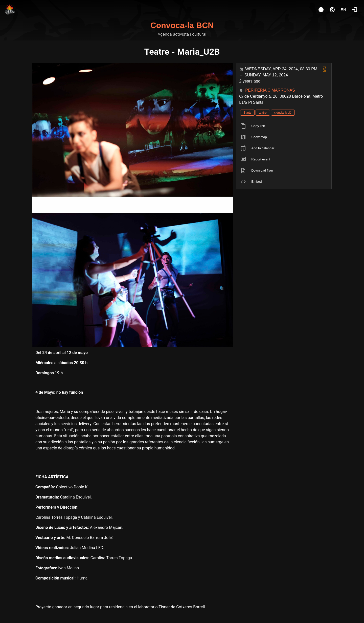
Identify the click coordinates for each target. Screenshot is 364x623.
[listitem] (284, 126)
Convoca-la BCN (182, 25)
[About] (321, 10)
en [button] (344, 10)
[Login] (354, 10)
